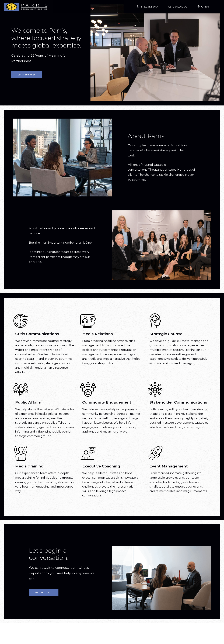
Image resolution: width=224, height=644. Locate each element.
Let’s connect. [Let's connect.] (27, 75)
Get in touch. (44, 601)
